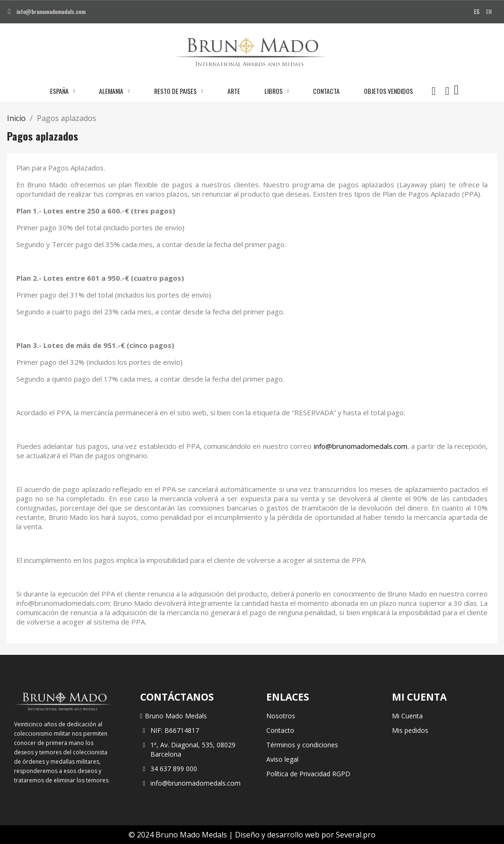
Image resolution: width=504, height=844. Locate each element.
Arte (234, 91)
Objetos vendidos (388, 91)
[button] (433, 91)
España (63, 91)
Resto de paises (179, 91)
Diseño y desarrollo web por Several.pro (305, 835)
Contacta (326, 91)
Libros (277, 91)
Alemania (114, 91)
